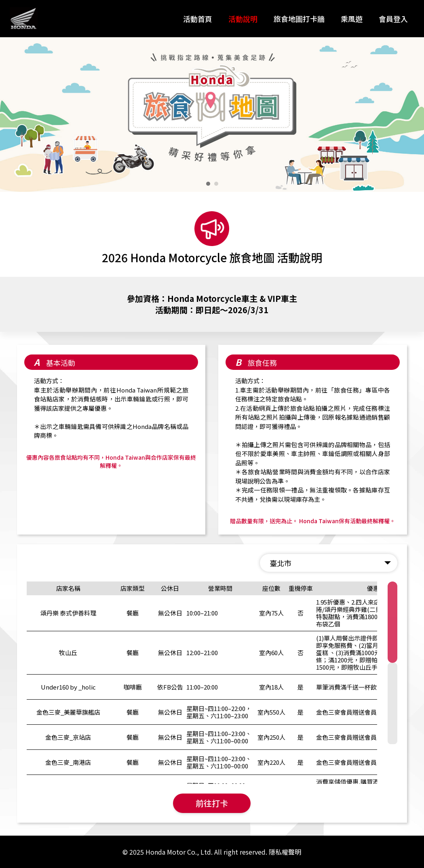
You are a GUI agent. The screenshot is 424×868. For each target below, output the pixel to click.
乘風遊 (352, 19)
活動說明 (243, 19)
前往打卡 (212, 803)
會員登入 (393, 19)
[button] (208, 184)
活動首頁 (198, 19)
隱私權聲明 (285, 852)
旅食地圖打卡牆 (299, 19)
